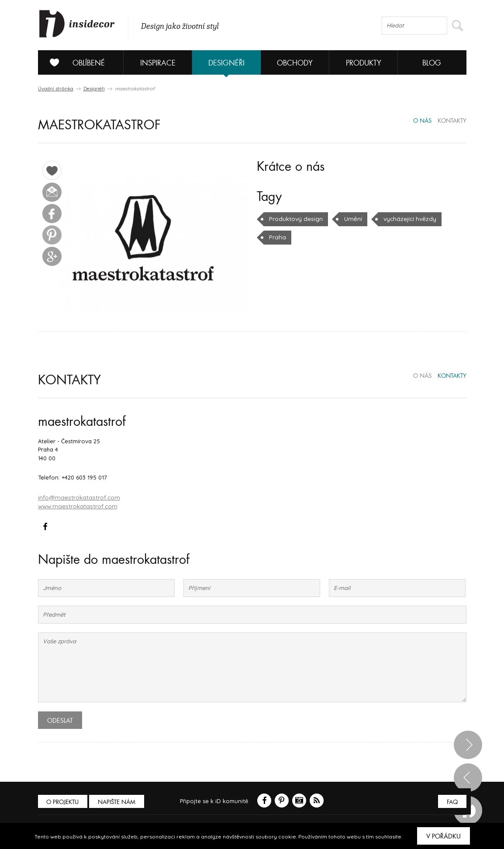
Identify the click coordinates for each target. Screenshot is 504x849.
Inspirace (158, 63)
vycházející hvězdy (405, 219)
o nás (422, 121)
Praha (277, 237)
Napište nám (118, 801)
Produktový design (295, 219)
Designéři (226, 63)
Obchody (295, 63)
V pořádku (444, 836)
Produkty (364, 63)
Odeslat (60, 720)
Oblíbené (74, 62)
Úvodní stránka (56, 89)
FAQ (452, 801)
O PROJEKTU (63, 801)
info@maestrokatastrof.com (77, 497)
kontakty (452, 121)
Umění (351, 219)
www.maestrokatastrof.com (76, 505)
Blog (432, 63)
